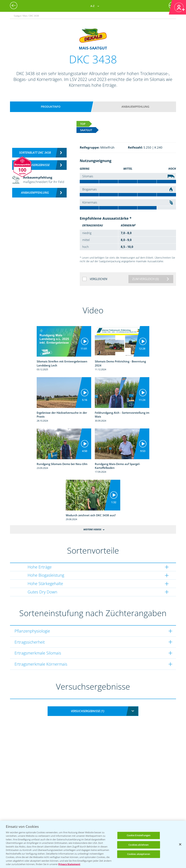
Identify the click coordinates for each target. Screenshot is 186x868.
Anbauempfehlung (135, 107)
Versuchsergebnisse (35, 165)
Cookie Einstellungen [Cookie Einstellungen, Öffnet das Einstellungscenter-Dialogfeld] (139, 835)
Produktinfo (51, 107)
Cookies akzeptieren (139, 854)
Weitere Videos (92, 529)
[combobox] (93, 711)
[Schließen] (180, 844)
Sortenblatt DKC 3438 (35, 153)
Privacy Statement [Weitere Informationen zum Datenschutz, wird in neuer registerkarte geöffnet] (69, 864)
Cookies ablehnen (139, 845)
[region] (93, 844)
